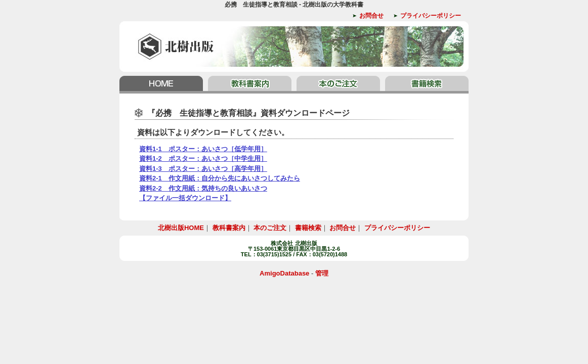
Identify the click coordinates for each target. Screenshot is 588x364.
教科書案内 (250, 85)
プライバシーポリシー (431, 16)
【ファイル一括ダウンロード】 (185, 198)
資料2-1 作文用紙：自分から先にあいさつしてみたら (220, 178)
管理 (322, 273)
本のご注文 (338, 85)
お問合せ (371, 16)
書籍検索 (426, 85)
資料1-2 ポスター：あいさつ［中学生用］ (203, 158)
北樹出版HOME (162, 85)
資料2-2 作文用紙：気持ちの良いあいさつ (203, 188)
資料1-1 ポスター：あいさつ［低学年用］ (203, 149)
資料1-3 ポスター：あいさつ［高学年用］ (203, 169)
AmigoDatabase (284, 273)
